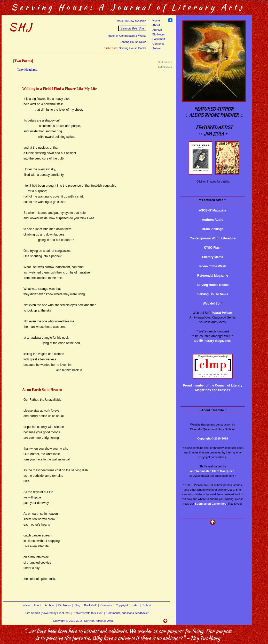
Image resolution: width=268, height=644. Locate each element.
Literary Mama (213, 257)
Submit (157, 48)
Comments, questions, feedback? (127, 613)
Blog (77, 605)
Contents (158, 44)
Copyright (122, 605)
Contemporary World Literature (213, 238)
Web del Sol (212, 304)
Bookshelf (159, 39)
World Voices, (222, 313)
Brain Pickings (213, 229)
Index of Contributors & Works (127, 36)
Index (135, 605)
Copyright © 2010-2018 (213, 438)
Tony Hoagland (27, 70)
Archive (157, 30)
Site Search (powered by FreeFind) (47, 613)
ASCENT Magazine (213, 210)
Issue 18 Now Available (132, 21)
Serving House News (133, 42)
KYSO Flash (213, 248)
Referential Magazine (213, 276)
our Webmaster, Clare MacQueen (212, 471)
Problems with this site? (88, 613)
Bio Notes (159, 34)
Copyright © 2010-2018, (83, 621)
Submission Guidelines (211, 504)
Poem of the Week (213, 266)
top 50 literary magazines (212, 341)
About (156, 25)
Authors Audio (213, 220)
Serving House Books (132, 48)
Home (156, 20)
